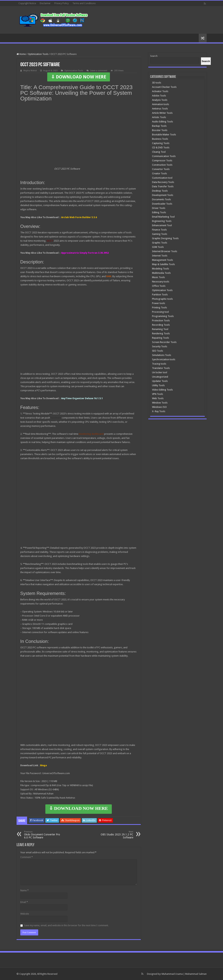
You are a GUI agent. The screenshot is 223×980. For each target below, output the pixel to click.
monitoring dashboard (91, 434)
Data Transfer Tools (163, 186)
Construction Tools (162, 165)
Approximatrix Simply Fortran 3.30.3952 (85, 253)
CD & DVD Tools (161, 148)
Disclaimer (45, 3)
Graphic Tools (160, 243)
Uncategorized (160, 377)
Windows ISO (159, 407)
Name (24, 890)
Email (24, 902)
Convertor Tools (161, 169)
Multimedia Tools (161, 273)
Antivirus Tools (160, 109)
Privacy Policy (62, 3)
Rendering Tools (161, 333)
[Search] (206, 61)
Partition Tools (160, 295)
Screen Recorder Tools (164, 342)
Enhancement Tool (162, 225)
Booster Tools (160, 130)
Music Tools (158, 277)
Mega (43, 765)
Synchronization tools (164, 359)
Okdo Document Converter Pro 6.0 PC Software (43, 835)
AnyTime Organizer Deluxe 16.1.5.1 (82, 398)
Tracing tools (159, 364)
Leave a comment (99, 71)
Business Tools (160, 139)
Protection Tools (161, 320)
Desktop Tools (160, 191)
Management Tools (162, 260)
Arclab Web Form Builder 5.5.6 (79, 217)
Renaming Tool (160, 329)
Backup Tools (159, 126)
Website (25, 914)
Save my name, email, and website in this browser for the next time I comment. (66, 925)
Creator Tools (159, 173)
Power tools (159, 303)
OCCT (50, 241)
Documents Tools (161, 199)
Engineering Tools (162, 221)
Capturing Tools (161, 143)
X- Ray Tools (159, 411)
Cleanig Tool (159, 152)
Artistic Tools (159, 117)
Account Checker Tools (164, 87)
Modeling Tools (161, 269)
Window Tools (160, 403)
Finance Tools (159, 230)
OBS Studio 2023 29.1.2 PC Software (114, 835)
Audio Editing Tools (162, 122)
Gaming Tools (160, 234)
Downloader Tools (162, 204)
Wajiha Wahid (30, 71)
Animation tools (161, 104)
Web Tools (158, 398)
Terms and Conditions (84, 3)
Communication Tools (164, 156)
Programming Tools (163, 316)
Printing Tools (159, 308)
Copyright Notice (27, 3)
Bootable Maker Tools (164, 135)
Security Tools (160, 346)
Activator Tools (160, 91)
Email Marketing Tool (163, 217)
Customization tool (162, 178)
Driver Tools (159, 208)
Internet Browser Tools (165, 251)
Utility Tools (158, 385)
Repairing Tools (161, 338)
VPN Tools (158, 394)
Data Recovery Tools (163, 182)
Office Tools (159, 286)
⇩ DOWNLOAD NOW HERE (79, 77)
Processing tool (160, 312)
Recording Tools (161, 325)
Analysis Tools (160, 100)
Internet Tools (160, 256)
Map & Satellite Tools (163, 264)
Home (21, 54)
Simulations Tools (162, 355)
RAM (109, 276)
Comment (27, 857)
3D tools (157, 83)
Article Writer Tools (162, 113)
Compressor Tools (162, 160)
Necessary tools (161, 282)
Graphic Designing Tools (165, 238)
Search (154, 56)
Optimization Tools (38, 54)
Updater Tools (160, 381)
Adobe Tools (159, 96)
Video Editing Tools (162, 390)
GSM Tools (158, 247)
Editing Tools (159, 212)
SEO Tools (158, 351)
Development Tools (163, 195)
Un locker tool (160, 372)
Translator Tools (161, 368)
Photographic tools (162, 299)
